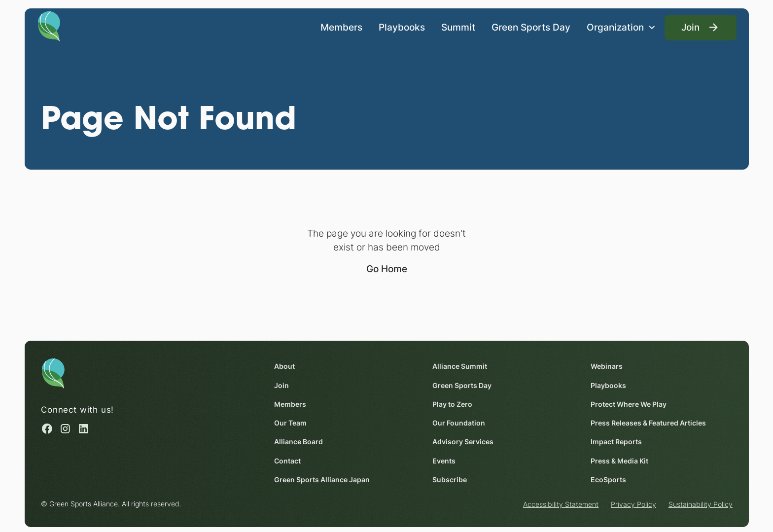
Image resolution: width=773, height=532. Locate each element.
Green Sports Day (531, 27)
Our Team (290, 423)
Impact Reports (616, 442)
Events (444, 460)
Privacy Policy (633, 504)
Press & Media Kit (619, 460)
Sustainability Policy (700, 504)
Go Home (387, 269)
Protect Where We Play (629, 404)
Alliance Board (299, 442)
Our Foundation (459, 423)
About (284, 366)
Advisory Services (463, 442)
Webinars (607, 366)
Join (281, 385)
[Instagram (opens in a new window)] (65, 428)
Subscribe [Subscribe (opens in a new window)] (450, 479)
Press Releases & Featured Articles (648, 423)
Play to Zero (452, 404)
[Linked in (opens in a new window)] (84, 428)
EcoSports (608, 479)
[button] (621, 27)
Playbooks (402, 27)
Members (341, 27)
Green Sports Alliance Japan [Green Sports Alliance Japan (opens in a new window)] (322, 479)
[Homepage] (49, 26)
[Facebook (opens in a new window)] (47, 428)
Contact (287, 460)
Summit (458, 27)
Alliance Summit (460, 366)
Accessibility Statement (561, 504)
